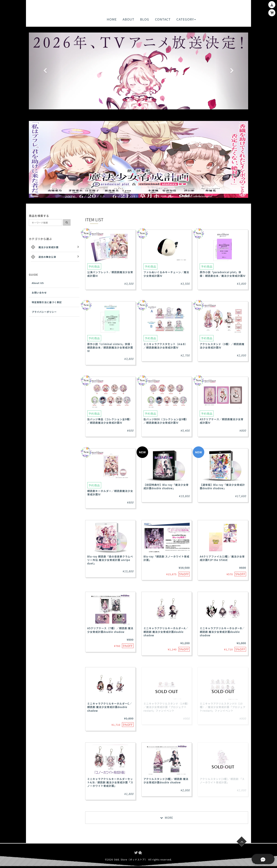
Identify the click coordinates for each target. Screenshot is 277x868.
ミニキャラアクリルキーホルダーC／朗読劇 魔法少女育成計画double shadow (110, 707)
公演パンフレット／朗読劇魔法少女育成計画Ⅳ (110, 274)
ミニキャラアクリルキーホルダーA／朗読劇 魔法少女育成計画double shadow (166, 632)
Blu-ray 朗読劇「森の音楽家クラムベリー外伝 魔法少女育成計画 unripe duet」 (110, 560)
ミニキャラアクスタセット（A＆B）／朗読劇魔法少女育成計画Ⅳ (165, 346)
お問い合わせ (39, 293)
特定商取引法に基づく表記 (47, 302)
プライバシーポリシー (44, 312)
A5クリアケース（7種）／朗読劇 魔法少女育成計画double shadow (110, 630)
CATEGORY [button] (186, 19)
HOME (112, 19)
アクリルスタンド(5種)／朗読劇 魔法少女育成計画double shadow (166, 781)
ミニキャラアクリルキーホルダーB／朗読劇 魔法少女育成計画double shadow (222, 632)
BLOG (145, 19)
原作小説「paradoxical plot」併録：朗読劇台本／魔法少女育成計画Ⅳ (223, 274)
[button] (45, 71)
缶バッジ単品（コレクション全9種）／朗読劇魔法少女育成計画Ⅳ (110, 421)
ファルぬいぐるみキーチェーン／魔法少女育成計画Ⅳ (166, 274)
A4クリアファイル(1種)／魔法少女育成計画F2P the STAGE (222, 558)
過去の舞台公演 (47, 257)
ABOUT (128, 19)
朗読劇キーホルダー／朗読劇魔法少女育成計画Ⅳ (110, 493)
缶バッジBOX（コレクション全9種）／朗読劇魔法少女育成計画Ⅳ (166, 421)
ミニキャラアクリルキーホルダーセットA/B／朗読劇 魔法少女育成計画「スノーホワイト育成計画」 (110, 782)
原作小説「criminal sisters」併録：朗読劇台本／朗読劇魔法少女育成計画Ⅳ (110, 347)
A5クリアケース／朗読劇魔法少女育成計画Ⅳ (222, 421)
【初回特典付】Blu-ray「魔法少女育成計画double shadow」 (166, 486)
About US (38, 283)
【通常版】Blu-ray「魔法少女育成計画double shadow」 (222, 486)
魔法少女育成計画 (48, 247)
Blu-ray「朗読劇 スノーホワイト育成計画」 (166, 558)
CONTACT (163, 19)
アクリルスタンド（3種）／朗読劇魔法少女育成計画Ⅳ (222, 346)
